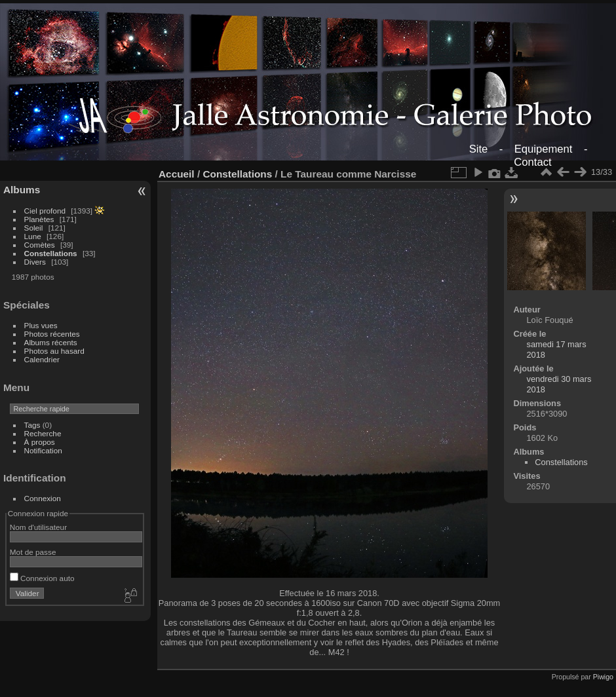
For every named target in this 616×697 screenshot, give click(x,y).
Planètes (39, 219)
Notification (43, 450)
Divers (35, 262)
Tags (32, 425)
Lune (33, 236)
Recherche (43, 433)
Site (479, 149)
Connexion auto (42, 578)
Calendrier (42, 359)
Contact (532, 162)
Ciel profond (45, 211)
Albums (22, 190)
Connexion (43, 498)
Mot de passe (33, 552)
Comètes (40, 245)
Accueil (177, 174)
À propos (40, 442)
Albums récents (51, 342)
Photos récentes (52, 334)
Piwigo (603, 677)
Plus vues (41, 325)
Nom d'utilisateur (38, 527)
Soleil (34, 228)
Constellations (51, 253)
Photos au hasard (54, 351)
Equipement (544, 149)
